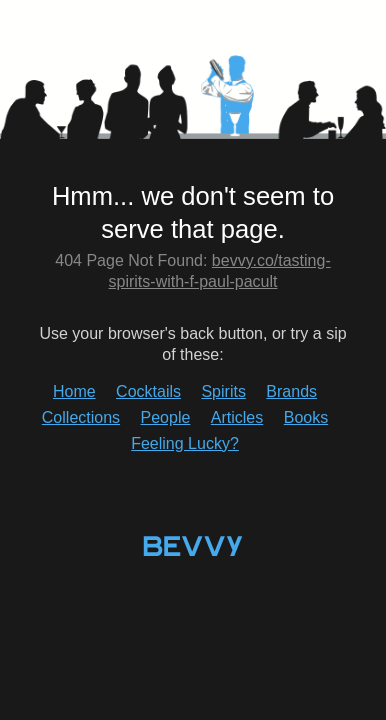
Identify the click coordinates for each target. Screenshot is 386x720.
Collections (81, 417)
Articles (237, 417)
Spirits (223, 391)
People (166, 417)
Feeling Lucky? (185, 443)
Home (74, 391)
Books (306, 417)
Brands (291, 391)
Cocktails (148, 391)
